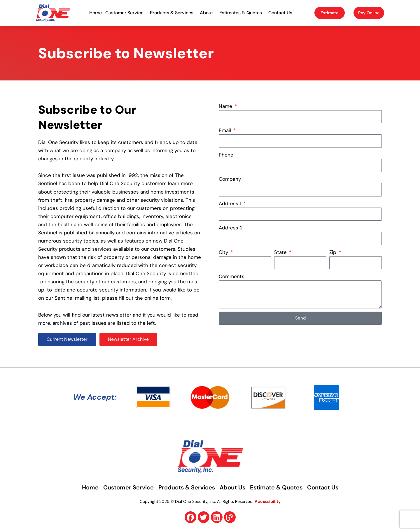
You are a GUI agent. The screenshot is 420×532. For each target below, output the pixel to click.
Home (96, 13)
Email (226, 130)
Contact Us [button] (282, 13)
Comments (232, 276)
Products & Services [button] (173, 13)
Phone (226, 155)
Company (230, 179)
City (224, 252)
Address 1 (231, 203)
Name (226, 106)
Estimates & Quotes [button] (242, 13)
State (281, 252)
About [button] (208, 13)
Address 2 (231, 228)
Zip (334, 252)
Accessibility (268, 502)
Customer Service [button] (126, 13)
